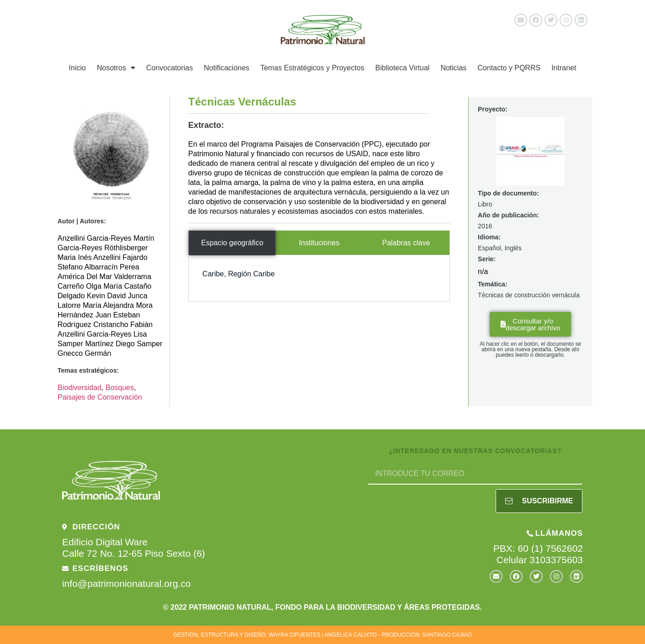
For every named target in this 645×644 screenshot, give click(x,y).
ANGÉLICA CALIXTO (351, 635)
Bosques (120, 388)
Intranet (564, 68)
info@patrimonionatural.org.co (127, 583)
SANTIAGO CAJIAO (447, 635)
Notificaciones (227, 68)
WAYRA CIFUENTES (294, 635)
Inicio (77, 68)
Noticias (453, 68)
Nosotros (116, 68)
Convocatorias (169, 68)
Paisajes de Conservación (100, 397)
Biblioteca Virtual (403, 68)
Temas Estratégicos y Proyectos (312, 68)
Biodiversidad (79, 388)
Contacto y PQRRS (509, 68)
